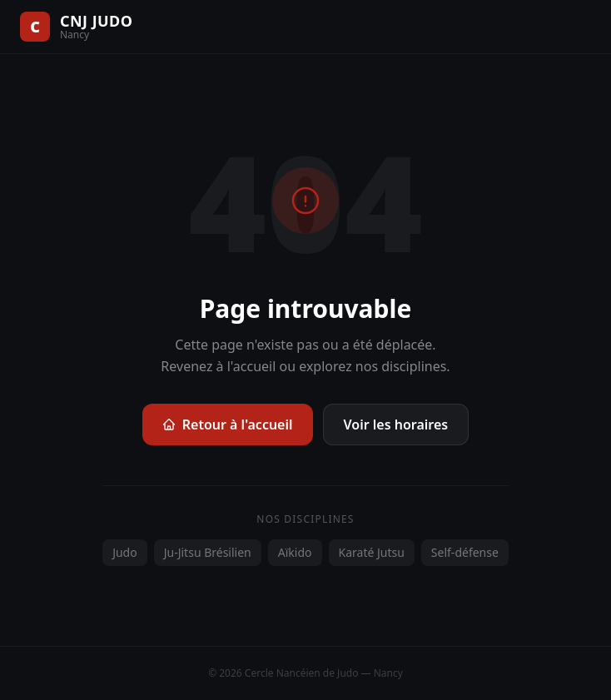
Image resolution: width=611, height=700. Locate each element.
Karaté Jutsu (372, 552)
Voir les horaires (396, 424)
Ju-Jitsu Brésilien (208, 552)
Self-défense (465, 552)
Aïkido (295, 552)
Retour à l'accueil (228, 424)
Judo (125, 552)
